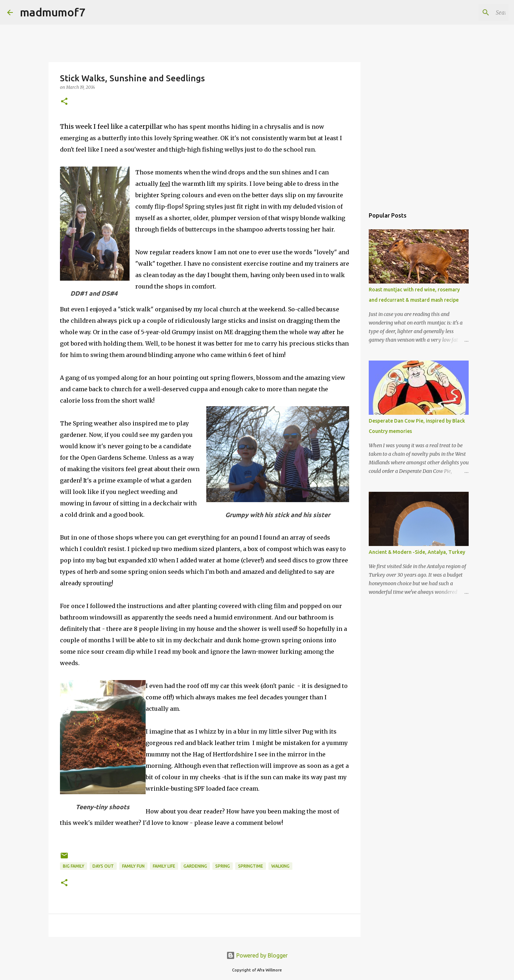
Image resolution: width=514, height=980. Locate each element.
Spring (223, 866)
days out (103, 866)
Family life (164, 866)
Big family (74, 866)
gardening (195, 866)
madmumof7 (53, 12)
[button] (64, 102)
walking (280, 866)
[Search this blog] (471, 12)
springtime (251, 866)
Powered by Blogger (257, 955)
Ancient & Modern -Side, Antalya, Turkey (417, 552)
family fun (133, 866)
